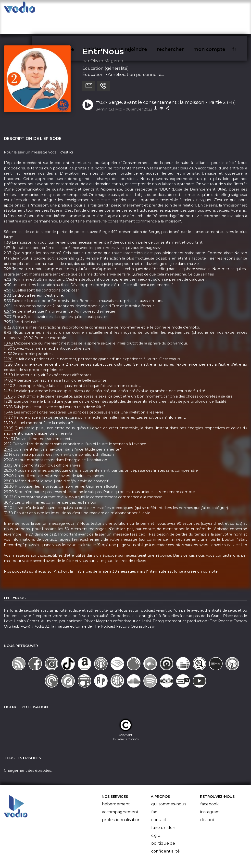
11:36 (8, 335)
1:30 (7, 223)
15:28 (8, 383)
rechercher (179, 9)
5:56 (7, 282)
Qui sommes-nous (169, 785)
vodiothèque (70, 9)
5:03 (8, 276)
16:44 (8, 393)
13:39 (8, 356)
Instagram (210, 793)
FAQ (154, 793)
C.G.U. (156, 816)
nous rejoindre (139, 9)
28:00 (9, 462)
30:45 (9, 483)
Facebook (209, 785)
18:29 (8, 404)
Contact (159, 801)
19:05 (8, 409)
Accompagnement (120, 793)
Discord (207, 801)
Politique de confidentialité (165, 828)
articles (103, 9)
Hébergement (116, 785)
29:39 (9, 473)
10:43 (8, 324)
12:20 (8, 340)
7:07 (8, 298)
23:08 (9, 441)
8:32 (8, 308)
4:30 (8, 266)
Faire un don (163, 808)
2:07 (8, 234)
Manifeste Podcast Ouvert (139, 850)
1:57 (7, 229)
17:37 (8, 398)
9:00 (29, 319)
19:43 (8, 420)
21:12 (8, 425)
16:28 (8, 388)
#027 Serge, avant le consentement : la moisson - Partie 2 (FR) (166, 83)
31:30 (8, 494)
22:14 (8, 436)
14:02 (8, 361)
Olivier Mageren (107, 41)
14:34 (8, 372)
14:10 (8, 367)
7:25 (7, 303)
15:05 (8, 377)
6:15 (7, 287)
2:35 (81, 239)
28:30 (9, 467)
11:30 (8, 330)
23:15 (8, 446)
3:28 (8, 250)
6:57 (7, 292)
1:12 (115, 213)
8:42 (8, 314)
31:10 (8, 489)
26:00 (9, 452)
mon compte (217, 9)
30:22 (9, 478)
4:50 (8, 271)
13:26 (8, 345)
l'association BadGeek (83, 857)
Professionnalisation (121, 801)
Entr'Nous (103, 32)
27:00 (9, 457)
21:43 (8, 430)
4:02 (8, 261)
